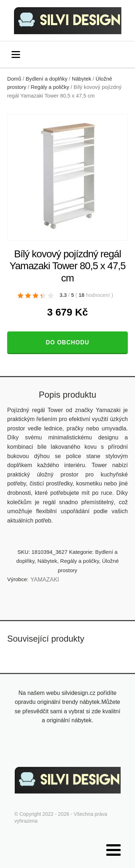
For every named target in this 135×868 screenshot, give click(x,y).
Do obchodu (67, 342)
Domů (14, 79)
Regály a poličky (50, 87)
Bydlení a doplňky (47, 79)
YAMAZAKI (45, 580)
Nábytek (82, 79)
